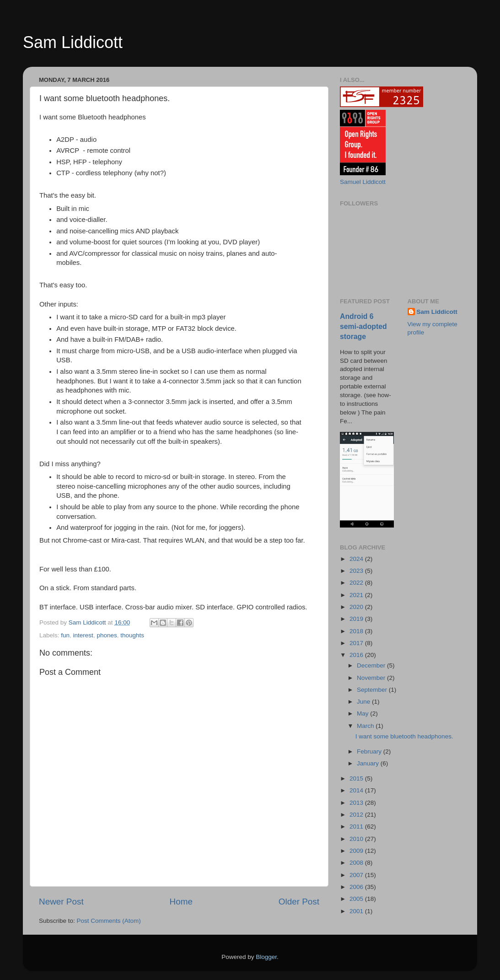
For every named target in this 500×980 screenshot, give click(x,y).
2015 (357, 778)
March (366, 726)
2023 (357, 571)
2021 (357, 595)
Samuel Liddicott (363, 182)
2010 (357, 839)
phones (107, 635)
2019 (357, 619)
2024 (357, 559)
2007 (357, 875)
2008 (357, 863)
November (372, 678)
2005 (357, 899)
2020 (357, 607)
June (364, 702)
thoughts (132, 635)
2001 (357, 911)
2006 (357, 887)
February (370, 751)
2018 (357, 631)
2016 (357, 655)
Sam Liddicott (73, 42)
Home (181, 902)
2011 (357, 827)
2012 (357, 815)
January (369, 763)
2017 (357, 643)
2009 (357, 851)
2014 (357, 790)
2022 (357, 583)
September (373, 690)
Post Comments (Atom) (109, 921)
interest (83, 635)
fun (65, 635)
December (372, 665)
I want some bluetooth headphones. (404, 736)
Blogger (266, 957)
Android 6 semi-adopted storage (363, 326)
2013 (357, 803)
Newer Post (61, 902)
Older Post (299, 902)
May (363, 713)
